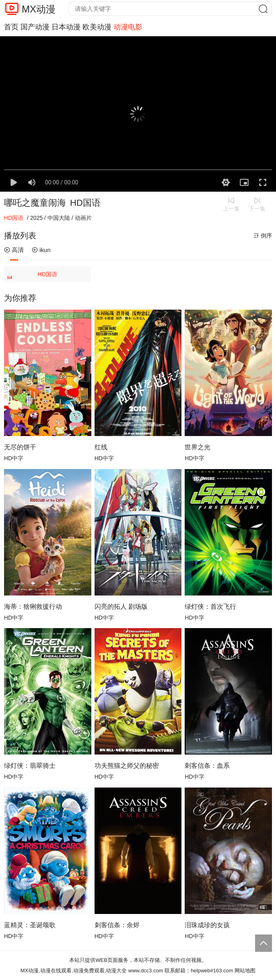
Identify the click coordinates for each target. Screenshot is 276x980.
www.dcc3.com (146, 971)
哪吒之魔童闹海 (35, 203)
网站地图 (245, 971)
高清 (14, 250)
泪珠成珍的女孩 (207, 925)
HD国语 (33, 277)
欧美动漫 (97, 27)
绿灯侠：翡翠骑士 (30, 766)
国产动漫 (35, 27)
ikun (41, 250)
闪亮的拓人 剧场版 (121, 607)
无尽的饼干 (20, 447)
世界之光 (198, 447)
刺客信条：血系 (207, 766)
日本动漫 (66, 27)
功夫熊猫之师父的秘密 (127, 766)
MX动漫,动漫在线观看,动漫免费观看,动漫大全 (74, 971)
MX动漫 (39, 9)
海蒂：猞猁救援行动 (33, 607)
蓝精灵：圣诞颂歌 (30, 925)
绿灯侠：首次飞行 (210, 607)
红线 (101, 447)
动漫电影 (128, 27)
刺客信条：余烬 (117, 925)
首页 (11, 27)
